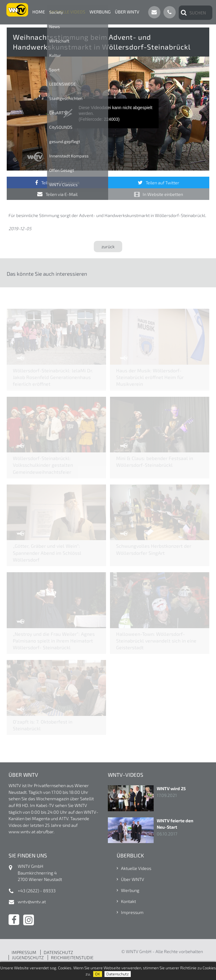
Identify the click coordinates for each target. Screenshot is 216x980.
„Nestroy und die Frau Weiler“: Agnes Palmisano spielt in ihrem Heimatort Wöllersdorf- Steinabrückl (54, 641)
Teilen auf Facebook (60, 183)
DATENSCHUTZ (58, 952)
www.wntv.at (22, 832)
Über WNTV (127, 12)
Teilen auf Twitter (163, 183)
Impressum (132, 912)
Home (39, 12)
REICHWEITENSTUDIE (72, 958)
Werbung (100, 12)
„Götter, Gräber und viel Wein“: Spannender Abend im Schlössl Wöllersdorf (47, 553)
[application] (108, 114)
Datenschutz (118, 974)
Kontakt (128, 901)
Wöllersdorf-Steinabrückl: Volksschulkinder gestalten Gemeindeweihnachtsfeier (43, 465)
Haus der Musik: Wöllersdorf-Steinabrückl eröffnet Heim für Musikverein (150, 377)
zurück (108, 247)
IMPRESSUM (24, 952)
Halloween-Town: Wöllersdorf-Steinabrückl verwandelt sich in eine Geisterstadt (156, 641)
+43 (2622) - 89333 (37, 891)
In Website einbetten (163, 194)
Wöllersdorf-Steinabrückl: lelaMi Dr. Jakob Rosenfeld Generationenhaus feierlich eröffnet (53, 377)
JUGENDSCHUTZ (28, 958)
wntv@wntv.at (32, 902)
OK (98, 974)
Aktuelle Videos (67, 12)
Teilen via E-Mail (62, 194)
